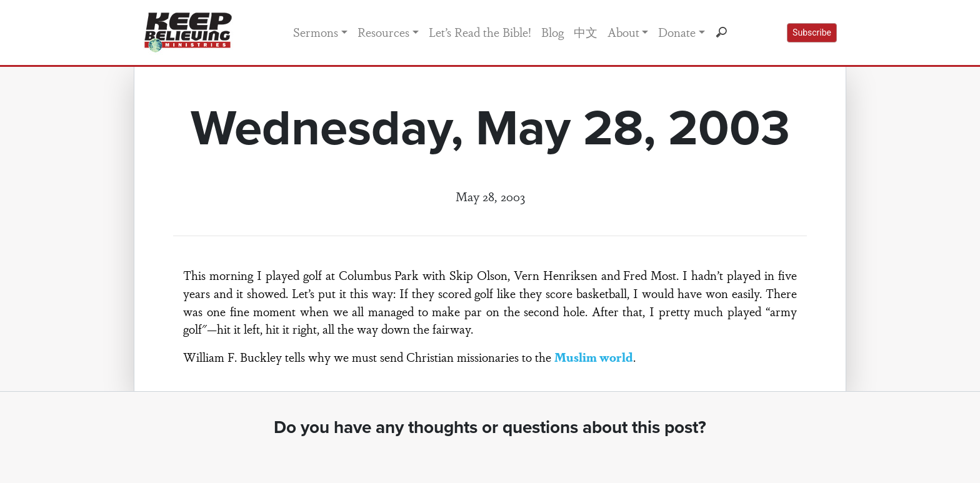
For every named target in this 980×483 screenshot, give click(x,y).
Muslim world (594, 357)
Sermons (316, 32)
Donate (677, 32)
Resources (383, 32)
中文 (586, 32)
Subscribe (812, 32)
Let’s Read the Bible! (480, 32)
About (623, 32)
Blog (552, 32)
